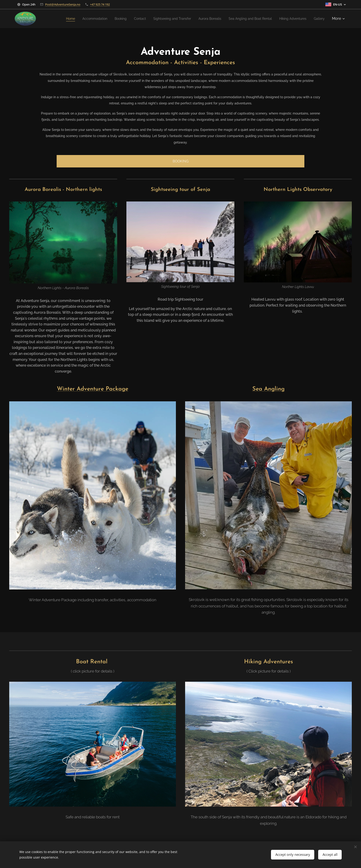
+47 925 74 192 (100, 4)
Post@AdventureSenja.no (63, 4)
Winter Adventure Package (93, 389)
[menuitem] (65, 19)
